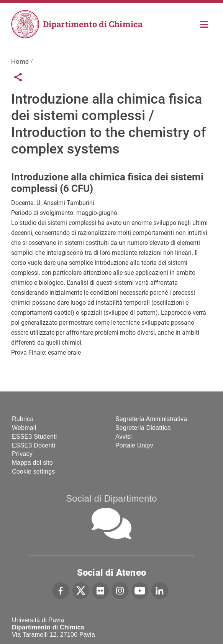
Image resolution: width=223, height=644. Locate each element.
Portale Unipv (134, 445)
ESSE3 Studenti (34, 437)
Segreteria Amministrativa (151, 419)
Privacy (22, 454)
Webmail (24, 428)
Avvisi (124, 437)
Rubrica (23, 419)
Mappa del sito (32, 463)
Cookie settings (33, 471)
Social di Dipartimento (112, 498)
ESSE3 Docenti (34, 445)
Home (204, 24)
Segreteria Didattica (143, 428)
